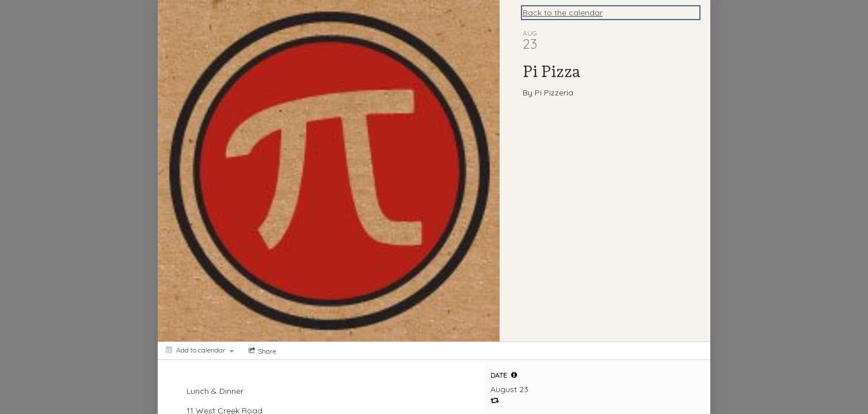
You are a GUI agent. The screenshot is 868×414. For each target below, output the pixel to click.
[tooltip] (514, 375)
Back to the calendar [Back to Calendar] (563, 13)
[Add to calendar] (200, 350)
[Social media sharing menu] (261, 351)
